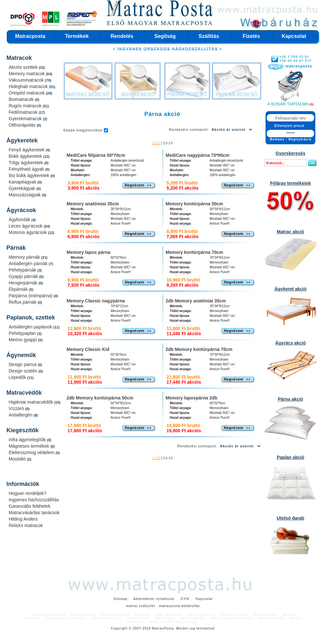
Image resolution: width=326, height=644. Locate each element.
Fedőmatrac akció (234, 615)
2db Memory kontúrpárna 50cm (100, 398)
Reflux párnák (23, 302)
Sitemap (121, 599)
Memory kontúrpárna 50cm (194, 204)
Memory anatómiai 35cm (93, 204)
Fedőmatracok (24, 112)
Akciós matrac (265, 615)
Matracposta (30, 36)
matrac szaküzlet (141, 606)
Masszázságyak (25, 195)
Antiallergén (21, 415)
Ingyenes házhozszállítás (34, 500)
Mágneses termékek (30, 446)
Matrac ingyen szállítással (232, 618)
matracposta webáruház (179, 606)
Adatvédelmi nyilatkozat (154, 599)
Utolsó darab (291, 518)
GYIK (185, 599)
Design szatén (24, 371)
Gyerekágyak (23, 188)
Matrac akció (290, 232)
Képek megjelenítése (83, 130)
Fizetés (251, 36)
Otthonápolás (23, 125)
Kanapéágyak (23, 182)
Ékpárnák (19, 289)
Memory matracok (27, 74)
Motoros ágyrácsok (28, 232)
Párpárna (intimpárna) (31, 296)
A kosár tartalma (288, 104)
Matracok (19, 58)
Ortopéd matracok (27, 93)
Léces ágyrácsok (26, 226)
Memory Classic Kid (88, 349)
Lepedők (18, 377)
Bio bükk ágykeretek (30, 175)
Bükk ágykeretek (26, 156)
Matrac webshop (271, 618)
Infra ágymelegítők (28, 440)
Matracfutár (165, 618)
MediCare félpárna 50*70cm (96, 155)
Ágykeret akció (291, 289)
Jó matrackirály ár (107, 618)
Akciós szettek (24, 67)
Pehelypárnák (23, 270)
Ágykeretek (22, 140)
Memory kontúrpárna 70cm (194, 252)
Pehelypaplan (23, 333)
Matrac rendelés (192, 618)
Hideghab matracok (29, 86)
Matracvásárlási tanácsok (34, 513)
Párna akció (290, 399)
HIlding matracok (115, 615)
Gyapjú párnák (24, 276)
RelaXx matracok (26, 525)
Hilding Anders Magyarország (173, 622)
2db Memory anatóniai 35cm (196, 301)
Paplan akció (291, 457)
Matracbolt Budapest (49, 615)
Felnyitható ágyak (27, 169)
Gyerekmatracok (26, 119)
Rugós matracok (26, 106)
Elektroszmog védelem (32, 452)
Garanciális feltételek (30, 506)
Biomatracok (22, 99)
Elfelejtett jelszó (290, 126)
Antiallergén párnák (29, 264)
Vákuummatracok (27, 80)
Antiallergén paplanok (31, 327)
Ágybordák (20, 219)
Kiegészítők (23, 430)
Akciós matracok (201, 615)
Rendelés (122, 36)
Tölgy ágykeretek (27, 163)
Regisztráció (300, 139)
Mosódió (18, 459)
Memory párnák (25, 257)
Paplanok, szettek (31, 318)
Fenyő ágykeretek (27, 150)
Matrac (158, 628)
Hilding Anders (23, 519)
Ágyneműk (21, 355)
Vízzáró (17, 408)
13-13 (168, 143)
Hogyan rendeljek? (27, 493)
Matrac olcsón (139, 618)
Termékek (77, 36)
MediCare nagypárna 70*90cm (197, 155)
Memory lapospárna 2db (191, 398)
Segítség (165, 36)
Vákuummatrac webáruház (66, 618)
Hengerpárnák (24, 283)
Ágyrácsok (21, 210)
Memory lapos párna (88, 252)
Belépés (277, 139)
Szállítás (209, 36)
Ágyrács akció (290, 343)
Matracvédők (24, 393)
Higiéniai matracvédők (32, 402)
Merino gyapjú (23, 340)
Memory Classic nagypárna (96, 301)
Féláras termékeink (290, 183)
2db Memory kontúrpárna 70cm (199, 349)
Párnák (16, 248)
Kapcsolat (294, 36)
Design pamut (23, 364)
